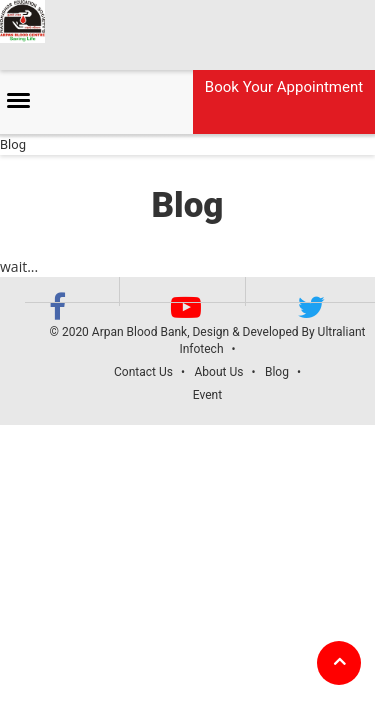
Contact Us (143, 372)
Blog (277, 372)
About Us (218, 372)
